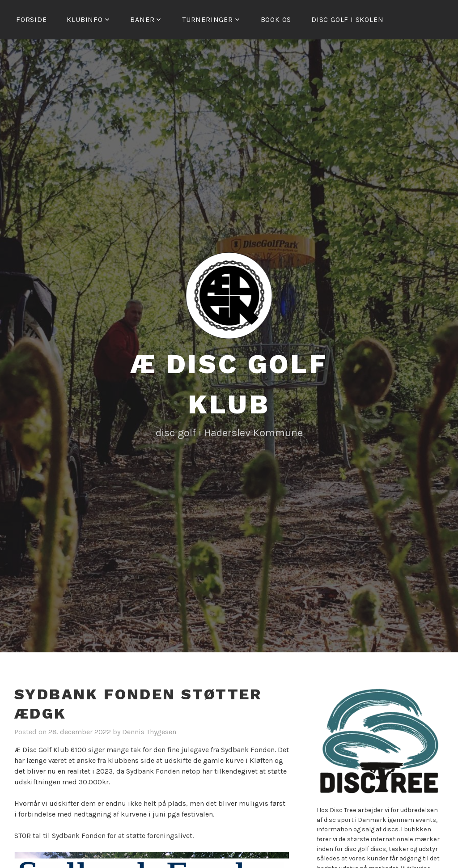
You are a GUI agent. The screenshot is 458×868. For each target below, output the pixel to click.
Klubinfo (85, 19)
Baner (142, 19)
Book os (276, 19)
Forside (32, 19)
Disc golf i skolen (347, 19)
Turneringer (208, 19)
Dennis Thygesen (149, 732)
